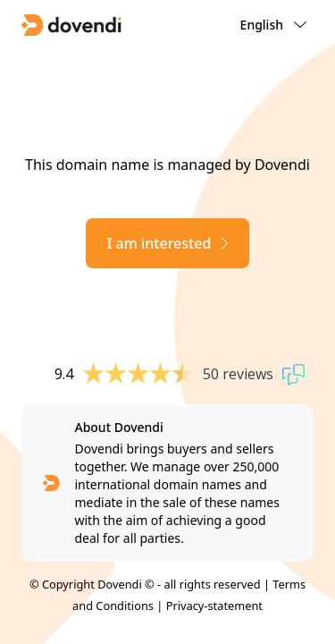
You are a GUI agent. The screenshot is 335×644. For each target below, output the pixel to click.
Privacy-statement (214, 606)
